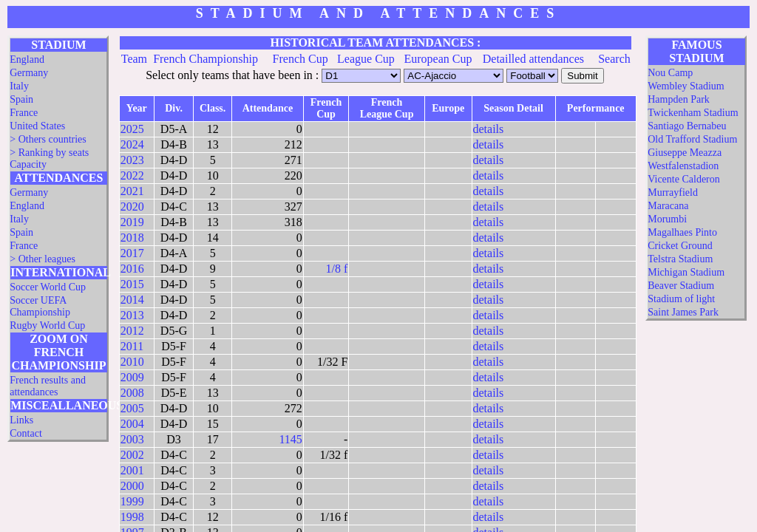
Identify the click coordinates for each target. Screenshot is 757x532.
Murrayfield (673, 192)
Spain (21, 99)
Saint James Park (683, 312)
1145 (290, 439)
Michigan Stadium (686, 272)
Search (614, 59)
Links (21, 420)
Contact (26, 433)
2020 (132, 207)
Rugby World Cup (47, 325)
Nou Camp (670, 73)
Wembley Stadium (686, 86)
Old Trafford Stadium (692, 139)
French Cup (301, 59)
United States (37, 126)
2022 (132, 175)
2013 (132, 315)
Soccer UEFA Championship (40, 306)
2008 (132, 393)
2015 (132, 284)
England (27, 59)
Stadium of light (681, 299)
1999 (132, 501)
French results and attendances (48, 386)
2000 (132, 486)
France (24, 113)
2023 (132, 160)
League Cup (366, 59)
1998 (132, 517)
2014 (132, 300)
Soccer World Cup (48, 287)
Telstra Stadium (680, 259)
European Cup (438, 59)
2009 (132, 377)
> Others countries (48, 139)
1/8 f (337, 269)
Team (134, 59)
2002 (132, 455)
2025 (132, 129)
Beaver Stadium (681, 286)
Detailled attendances (533, 59)
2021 (132, 191)
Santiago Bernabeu (687, 126)
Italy (19, 86)
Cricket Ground (680, 246)
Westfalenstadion (683, 166)
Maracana (668, 206)
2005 (132, 408)
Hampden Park (679, 99)
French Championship (206, 59)
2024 (132, 144)
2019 (132, 222)
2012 (132, 331)
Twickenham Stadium (693, 113)
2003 (132, 439)
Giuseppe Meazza (685, 153)
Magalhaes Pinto (682, 232)
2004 (132, 424)
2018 (132, 238)
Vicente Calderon (684, 179)
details (489, 129)
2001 (132, 470)
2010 (132, 362)
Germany (29, 73)
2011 (132, 346)
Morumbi (667, 219)
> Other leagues (43, 259)
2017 (132, 253)
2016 (132, 269)
